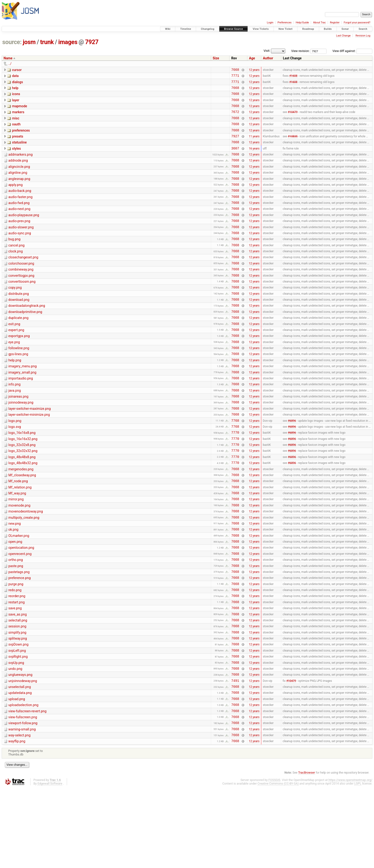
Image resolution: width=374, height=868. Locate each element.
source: (12, 42)
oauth (16, 131)
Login (270, 23)
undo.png (15, 740)
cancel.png (16, 266)
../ (10, 64)
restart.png (16, 665)
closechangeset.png (23, 279)
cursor (17, 70)
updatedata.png (20, 766)
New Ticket (286, 29)
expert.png (16, 361)
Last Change (343, 36)
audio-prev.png (19, 239)
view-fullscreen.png (23, 794)
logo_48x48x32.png (23, 509)
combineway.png (21, 293)
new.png (15, 577)
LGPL (358, 864)
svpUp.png (16, 733)
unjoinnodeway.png (23, 753)
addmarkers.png (21, 164)
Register (335, 23)
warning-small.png (22, 807)
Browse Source (234, 29)
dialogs (17, 83)
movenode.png (19, 557)
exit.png (14, 354)
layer (16, 104)
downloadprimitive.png (25, 340)
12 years (254, 70)
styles (16, 158)
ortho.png (16, 618)
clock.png (16, 273)
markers (18, 117)
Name (8, 58)
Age (252, 58)
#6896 (292, 462)
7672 (235, 117)
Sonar (345, 29)
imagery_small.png (22, 408)
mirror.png (16, 550)
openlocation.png (21, 604)
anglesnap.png (19, 192)
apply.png (16, 198)
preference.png (20, 638)
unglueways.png (20, 746)
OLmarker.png (19, 591)
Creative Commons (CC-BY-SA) (278, 864)
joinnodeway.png (21, 442)
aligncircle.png (19, 178)
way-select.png (19, 814)
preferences (21, 138)
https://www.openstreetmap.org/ (350, 860)
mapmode (19, 110)
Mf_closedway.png (22, 523)
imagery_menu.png (23, 401)
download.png (19, 327)
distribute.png (19, 320)
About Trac (319, 23)
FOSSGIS (274, 860)
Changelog (208, 29)
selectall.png (18, 685)
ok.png (13, 584)
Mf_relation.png (20, 537)
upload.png (17, 773)
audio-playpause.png (24, 232)
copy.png (15, 313)
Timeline (186, 29)
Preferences (284, 23)
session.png (17, 692)
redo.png (15, 652)
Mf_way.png (17, 543)
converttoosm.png (22, 307)
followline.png (19, 381)
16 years (254, 158)
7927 (92, 42)
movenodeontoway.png (26, 564)
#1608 (293, 77)
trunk (47, 42)
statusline (19, 151)
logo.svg (15, 469)
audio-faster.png (20, 212)
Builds (328, 29)
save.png (15, 672)
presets (18, 144)
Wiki (168, 29)
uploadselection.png (23, 780)
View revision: (300, 51)
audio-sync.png (20, 252)
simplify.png (17, 699)
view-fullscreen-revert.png (27, 787)
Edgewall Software (50, 864)
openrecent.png (20, 611)
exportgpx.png (19, 367)
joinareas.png (18, 435)
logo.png (15, 462)
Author (268, 58)
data (15, 77)
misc (16, 124)
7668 (235, 70)
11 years (254, 144)
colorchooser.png (21, 286)
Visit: (267, 51)
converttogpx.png (21, 300)
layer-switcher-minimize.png (29, 455)
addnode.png (18, 171)
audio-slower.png (21, 246)
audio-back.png (20, 205)
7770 (235, 476)
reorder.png (17, 658)
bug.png (14, 259)
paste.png (16, 625)
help (15, 90)
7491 (235, 753)
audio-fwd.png (19, 219)
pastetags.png (19, 631)
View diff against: (352, 51)
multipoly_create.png (24, 570)
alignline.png (18, 185)
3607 (235, 158)
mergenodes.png (21, 516)
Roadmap (308, 29)
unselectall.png (20, 760)
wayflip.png (17, 821)
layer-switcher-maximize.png (30, 449)
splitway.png (18, 706)
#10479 (293, 118)
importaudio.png (21, 415)
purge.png (16, 645)
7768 (235, 463)
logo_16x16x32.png (23, 483)
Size (216, 58)
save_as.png (18, 679)
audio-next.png (19, 225)
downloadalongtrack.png (27, 334)
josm (29, 42)
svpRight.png (18, 726)
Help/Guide (302, 23)
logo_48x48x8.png (22, 503)
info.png (14, 421)
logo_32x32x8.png (22, 489)
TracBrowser (307, 853)
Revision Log (363, 36)
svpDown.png (18, 712)
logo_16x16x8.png (22, 476)
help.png (15, 395)
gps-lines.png (18, 388)
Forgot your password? (357, 23)
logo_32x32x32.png (23, 496)
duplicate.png (18, 347)
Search (363, 29)
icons (16, 97)
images (68, 42)
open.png (15, 597)
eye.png (14, 374)
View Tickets (261, 29)
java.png (15, 428)
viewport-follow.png (23, 800)
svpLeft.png (17, 719)
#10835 (293, 144)
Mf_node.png (18, 530)
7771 (235, 77)
